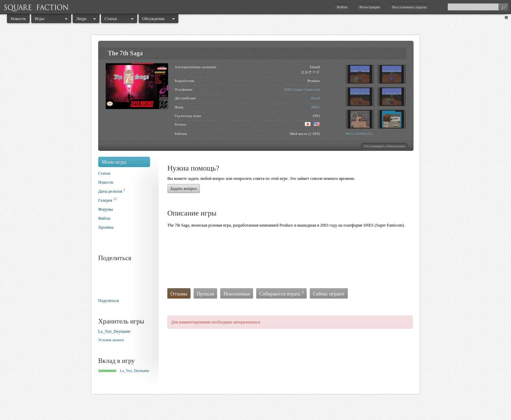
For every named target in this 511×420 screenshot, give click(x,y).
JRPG (315, 107)
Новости (18, 19)
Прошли (206, 294)
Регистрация (370, 7)
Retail (315, 98)
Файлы (104, 218)
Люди (81, 19)
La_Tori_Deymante (114, 331)
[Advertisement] (293, 260)
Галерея (105, 200)
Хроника (106, 227)
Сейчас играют (329, 294)
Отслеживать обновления (384, 146)
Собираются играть (281, 293)
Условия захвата (111, 340)
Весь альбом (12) (359, 133)
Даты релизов (110, 191)
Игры (40, 19)
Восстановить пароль (409, 7)
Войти (342, 7)
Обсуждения (154, 19)
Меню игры (114, 162)
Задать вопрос (184, 188)
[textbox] (478, 7)
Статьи (111, 19)
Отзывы (179, 294)
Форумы (106, 209)
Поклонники (237, 294)
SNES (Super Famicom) (302, 89)
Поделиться (109, 301)
